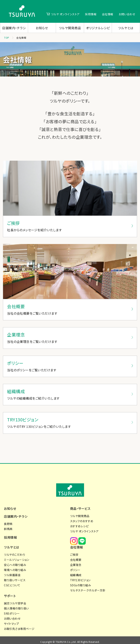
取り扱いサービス (15, 577)
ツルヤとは (126, 28)
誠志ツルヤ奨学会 (15, 600)
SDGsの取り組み (81, 582)
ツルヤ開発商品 (70, 28)
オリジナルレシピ (98, 28)
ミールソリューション (16, 557)
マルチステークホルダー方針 (88, 587)
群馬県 (8, 525)
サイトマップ (11, 621)
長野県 (8, 520)
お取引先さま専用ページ (19, 626)
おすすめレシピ (79, 522)
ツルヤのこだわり (15, 552)
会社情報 (108, 14)
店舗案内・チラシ (14, 28)
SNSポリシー (12, 610)
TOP (7, 38)
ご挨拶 (74, 552)
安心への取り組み (15, 562)
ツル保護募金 (12, 572)
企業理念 (76, 562)
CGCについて (12, 582)
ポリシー (75, 567)
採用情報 (91, 14)
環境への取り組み (15, 567)
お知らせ (42, 28)
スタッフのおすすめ (82, 517)
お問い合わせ (127, 14)
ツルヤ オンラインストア (65, 14)
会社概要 (76, 557)
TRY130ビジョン (80, 577)
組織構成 (76, 572)
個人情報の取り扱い (16, 605)
